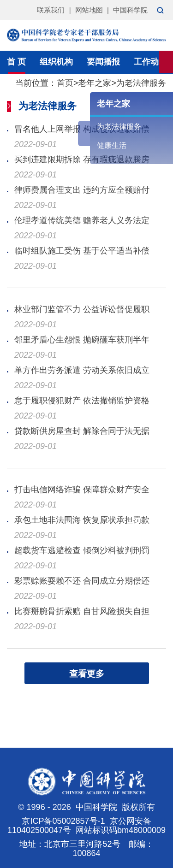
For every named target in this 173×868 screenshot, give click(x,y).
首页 (65, 83)
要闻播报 (103, 62)
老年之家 (95, 83)
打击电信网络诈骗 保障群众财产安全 (82, 490)
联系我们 (51, 10)
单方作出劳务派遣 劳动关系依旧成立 (82, 370)
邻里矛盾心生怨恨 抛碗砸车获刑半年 (82, 340)
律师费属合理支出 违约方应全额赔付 (82, 190)
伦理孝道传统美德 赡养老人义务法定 (82, 220)
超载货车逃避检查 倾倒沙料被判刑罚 (82, 550)
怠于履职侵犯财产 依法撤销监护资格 (82, 401)
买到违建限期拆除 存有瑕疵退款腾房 (82, 159)
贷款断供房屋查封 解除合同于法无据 (82, 431)
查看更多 (87, 674)
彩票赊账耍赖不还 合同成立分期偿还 (82, 581)
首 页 (16, 62)
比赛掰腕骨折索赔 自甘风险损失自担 (82, 611)
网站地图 (89, 10)
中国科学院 (130, 10)
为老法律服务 (141, 83)
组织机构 (56, 62)
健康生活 (112, 145)
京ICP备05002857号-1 (63, 821)
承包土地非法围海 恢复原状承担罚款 (82, 520)
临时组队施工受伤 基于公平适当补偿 (82, 251)
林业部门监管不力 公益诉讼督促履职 (82, 309)
